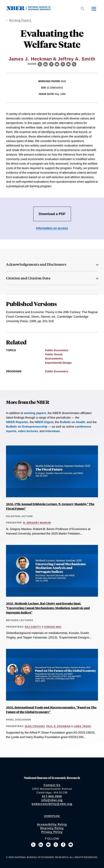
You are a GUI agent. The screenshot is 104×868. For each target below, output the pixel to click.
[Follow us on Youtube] (71, 845)
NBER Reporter (17, 422)
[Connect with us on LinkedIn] (41, 845)
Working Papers (20, 20)
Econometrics (54, 358)
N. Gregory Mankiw (37, 523)
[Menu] (94, 9)
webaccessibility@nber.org (52, 804)
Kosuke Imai (53, 627)
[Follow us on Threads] (56, 845)
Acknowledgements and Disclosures (36, 264)
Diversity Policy (52, 828)
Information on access (52, 228)
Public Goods (54, 354)
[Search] (83, 9)
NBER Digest (44, 422)
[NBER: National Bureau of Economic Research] (32, 9)
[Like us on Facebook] (63, 845)
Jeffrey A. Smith (77, 59)
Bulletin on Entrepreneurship (27, 427)
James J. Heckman (30, 59)
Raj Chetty (33, 627)
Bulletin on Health (72, 422)
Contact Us (52, 785)
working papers (35, 413)
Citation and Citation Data (28, 278)
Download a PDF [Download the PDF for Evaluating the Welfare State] (52, 214)
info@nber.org (52, 800)
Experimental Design (58, 363)
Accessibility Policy (52, 824)
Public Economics (57, 350)
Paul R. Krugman (58, 726)
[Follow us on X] (33, 845)
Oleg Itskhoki (35, 726)
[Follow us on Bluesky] (48, 845)
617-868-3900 (52, 796)
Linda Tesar (82, 726)
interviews (53, 431)
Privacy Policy (52, 832)
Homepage (52, 816)
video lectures (28, 431)
